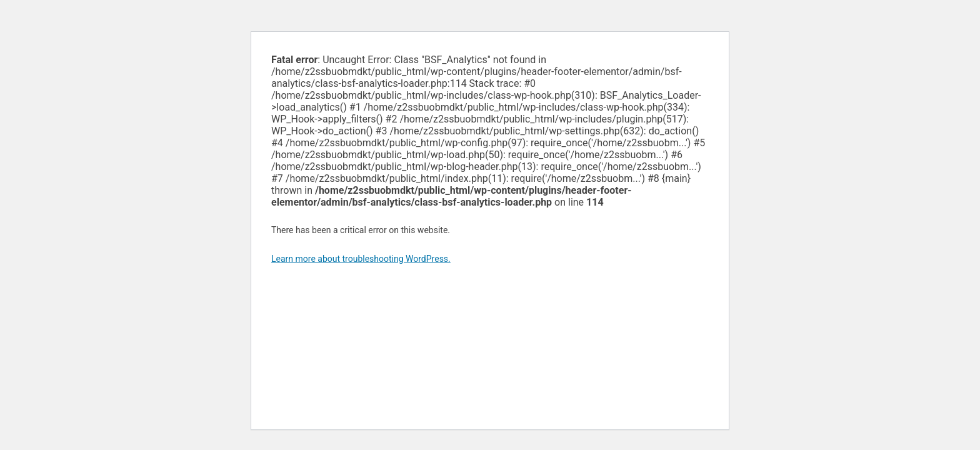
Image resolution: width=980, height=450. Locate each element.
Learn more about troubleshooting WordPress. (361, 259)
